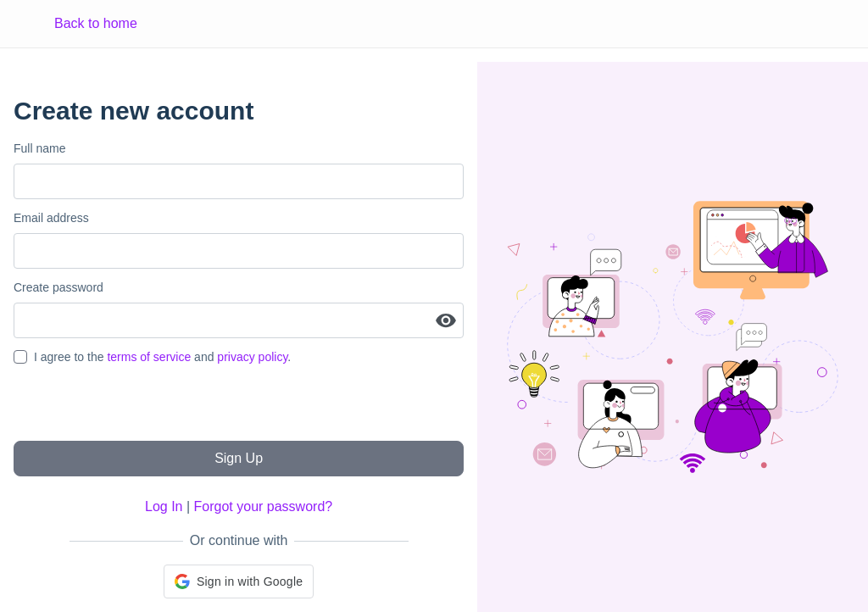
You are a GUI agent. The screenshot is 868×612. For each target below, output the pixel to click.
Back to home (96, 23)
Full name (39, 148)
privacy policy (252, 357)
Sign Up (239, 458)
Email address (51, 218)
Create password (58, 287)
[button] (239, 581)
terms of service (149, 357)
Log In (164, 506)
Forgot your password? (264, 506)
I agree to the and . (162, 357)
